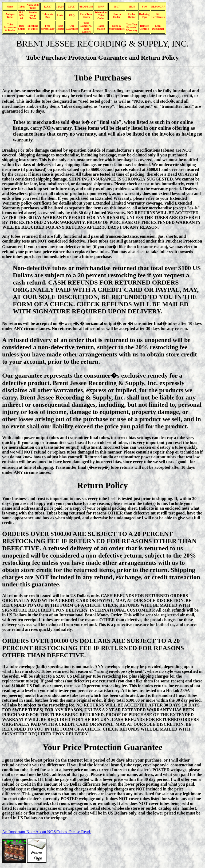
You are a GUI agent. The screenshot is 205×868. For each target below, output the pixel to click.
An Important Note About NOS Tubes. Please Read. (47, 832)
